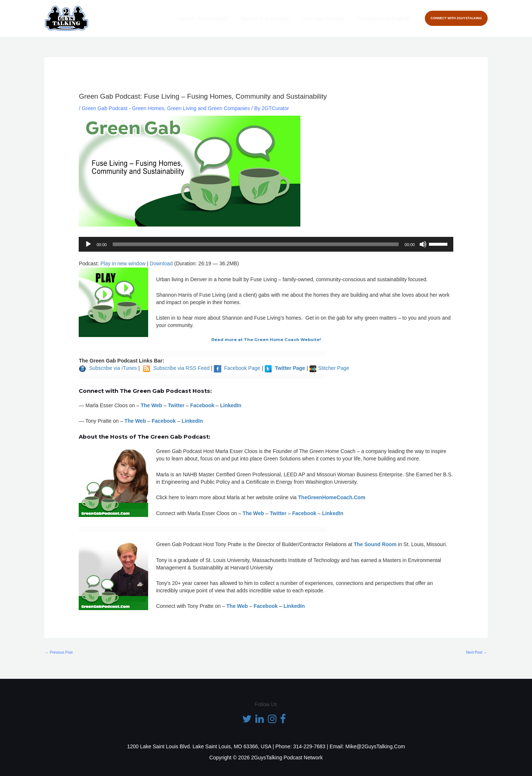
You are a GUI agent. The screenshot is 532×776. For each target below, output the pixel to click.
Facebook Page (242, 368)
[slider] (256, 244)
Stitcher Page (334, 368)
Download (161, 263)
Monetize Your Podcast (386, 18)
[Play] (88, 244)
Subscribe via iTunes (113, 368)
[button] (456, 18)
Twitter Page (290, 368)
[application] (266, 244)
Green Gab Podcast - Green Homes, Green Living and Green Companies (166, 108)
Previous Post (59, 652)
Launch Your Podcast (214, 18)
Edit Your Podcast (329, 18)
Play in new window (123, 263)
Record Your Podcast (273, 18)
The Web (151, 405)
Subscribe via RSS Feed (182, 368)
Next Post (477, 652)
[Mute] (423, 244)
